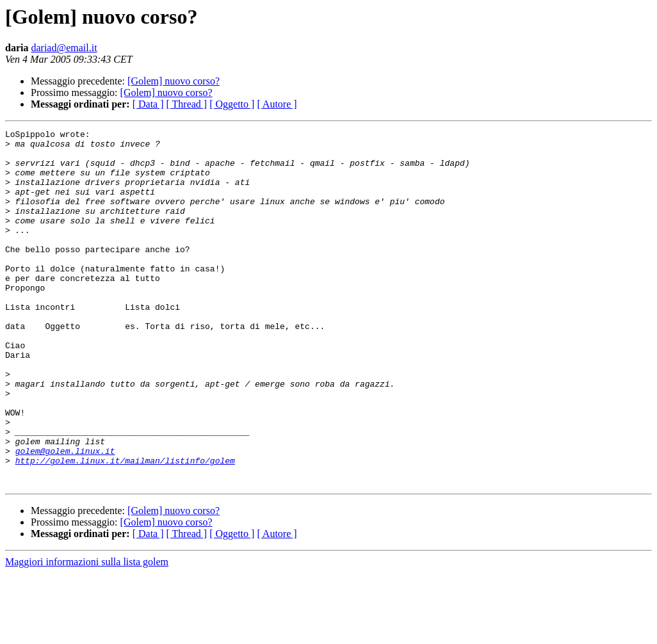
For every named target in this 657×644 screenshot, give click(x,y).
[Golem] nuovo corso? (174, 81)
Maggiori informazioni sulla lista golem (87, 633)
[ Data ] (148, 104)
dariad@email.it (64, 48)
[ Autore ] (277, 104)
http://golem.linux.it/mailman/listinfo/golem (125, 527)
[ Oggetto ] (232, 104)
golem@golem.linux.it (65, 516)
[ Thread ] (187, 104)
